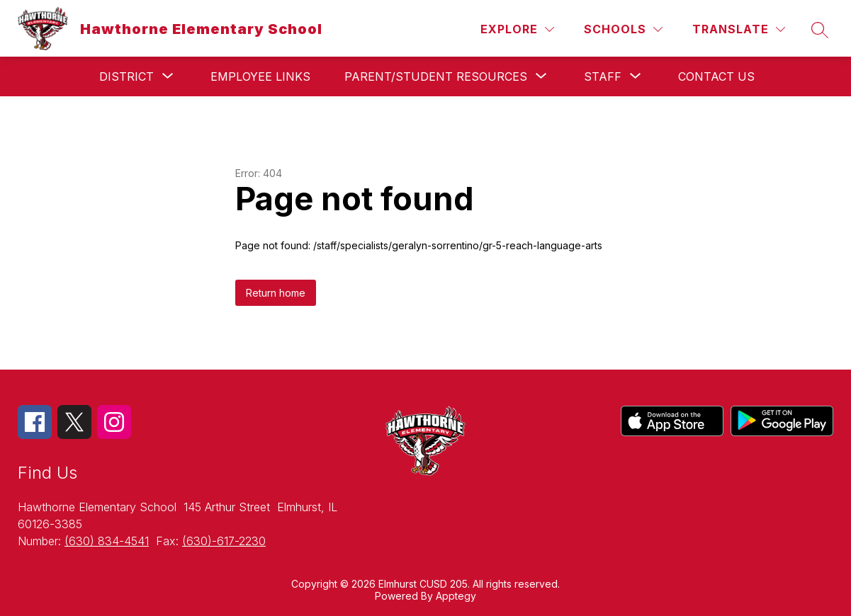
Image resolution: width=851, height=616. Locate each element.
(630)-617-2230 (224, 541)
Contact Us (716, 76)
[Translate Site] (739, 29)
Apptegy (456, 596)
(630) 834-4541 (107, 541)
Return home (276, 293)
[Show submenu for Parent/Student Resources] (436, 76)
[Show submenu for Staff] (603, 76)
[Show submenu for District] (126, 76)
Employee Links (260, 76)
